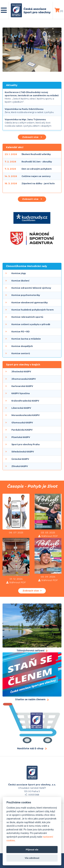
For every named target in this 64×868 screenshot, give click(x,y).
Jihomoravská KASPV (24, 379)
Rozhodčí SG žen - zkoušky (37, 162)
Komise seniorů (21, 353)
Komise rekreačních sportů (27, 317)
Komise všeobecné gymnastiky (30, 303)
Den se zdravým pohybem (37, 169)
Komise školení (20, 281)
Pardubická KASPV (22, 430)
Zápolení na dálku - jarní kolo (38, 183)
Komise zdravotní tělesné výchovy (31, 288)
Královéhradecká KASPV (25, 401)
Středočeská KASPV (23, 452)
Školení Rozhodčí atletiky (36, 154)
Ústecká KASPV (20, 459)
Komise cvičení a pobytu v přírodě (31, 324)
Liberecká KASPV (21, 408)
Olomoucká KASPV (22, 423)
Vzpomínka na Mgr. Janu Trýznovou (25, 119)
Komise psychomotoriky (26, 295)
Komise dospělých (22, 346)
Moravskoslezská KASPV (26, 415)
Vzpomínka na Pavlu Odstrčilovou (24, 109)
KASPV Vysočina (21, 393)
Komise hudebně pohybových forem (33, 310)
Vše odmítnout (32, 858)
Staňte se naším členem (30, 699)
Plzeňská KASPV (21, 437)
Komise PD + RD (20, 332)
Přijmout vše (32, 850)
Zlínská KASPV (20, 466)
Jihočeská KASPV (21, 372)
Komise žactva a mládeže (26, 339)
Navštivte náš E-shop (30, 748)
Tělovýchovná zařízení (30, 651)
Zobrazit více (32, 137)
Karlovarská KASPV (22, 386)
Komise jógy (19, 273)
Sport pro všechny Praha (26, 444)
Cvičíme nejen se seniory (36, 176)
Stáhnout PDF (50, 536)
